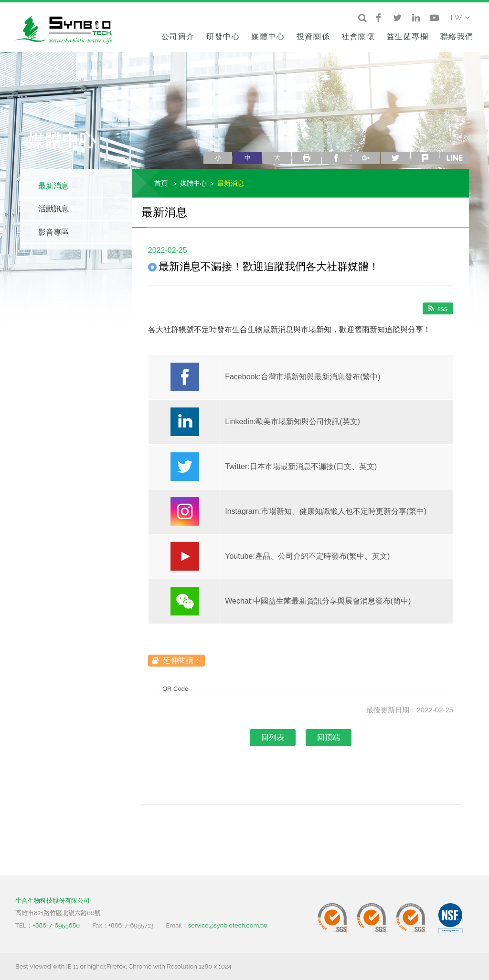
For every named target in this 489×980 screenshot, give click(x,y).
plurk (425, 158)
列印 (307, 158)
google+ (366, 158)
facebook (336, 158)
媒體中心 (268, 36)
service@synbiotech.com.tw (228, 925)
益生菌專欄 (408, 36)
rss (438, 308)
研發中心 (223, 36)
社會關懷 (358, 36)
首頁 (161, 183)
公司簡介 (178, 36)
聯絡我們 (457, 36)
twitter (395, 158)
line (455, 158)
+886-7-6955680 (56, 925)
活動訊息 (53, 209)
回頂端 (329, 737)
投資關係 (313, 36)
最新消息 (53, 186)
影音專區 (53, 232)
